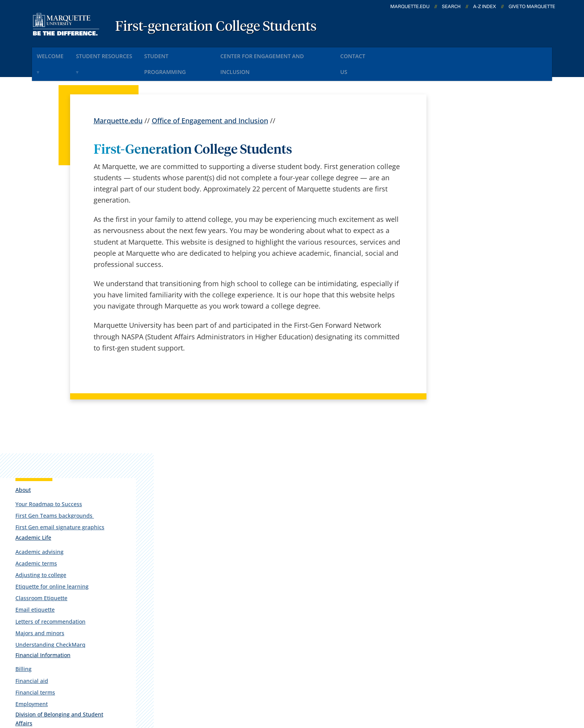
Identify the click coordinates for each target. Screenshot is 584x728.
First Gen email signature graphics (472, 188)
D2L (289, 615)
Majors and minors (464, 297)
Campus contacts (215, 575)
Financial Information (467, 319)
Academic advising (463, 216)
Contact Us (391, 53)
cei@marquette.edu (485, 495)
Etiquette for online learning (476, 251)
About (447, 147)
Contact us (204, 615)
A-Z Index (485, 7)
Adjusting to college (465, 239)
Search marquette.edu (223, 635)
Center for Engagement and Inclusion (302, 53)
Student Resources (116, 53)
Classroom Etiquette (465, 262)
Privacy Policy (290, 681)
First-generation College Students (216, 27)
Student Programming (196, 53)
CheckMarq (301, 595)
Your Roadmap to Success (472, 161)
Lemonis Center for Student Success (475, 424)
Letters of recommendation (474, 286)
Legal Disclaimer (348, 681)
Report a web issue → (461, 634)
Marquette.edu (118, 100)
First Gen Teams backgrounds (478, 173)
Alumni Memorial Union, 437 (76, 585)
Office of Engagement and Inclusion (210, 100)
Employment (455, 368)
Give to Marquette (532, 7)
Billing (447, 333)
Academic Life (457, 202)
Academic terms (460, 227)
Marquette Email (310, 575)
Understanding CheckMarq (474, 309)
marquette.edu (410, 7)
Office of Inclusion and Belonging (468, 405)
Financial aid (456, 345)
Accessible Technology (518, 681)
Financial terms (459, 356)
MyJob (293, 635)
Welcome (55, 53)
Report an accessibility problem (480, 464)
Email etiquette (459, 274)
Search (451, 7)
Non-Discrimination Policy (426, 681)
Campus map (208, 595)
